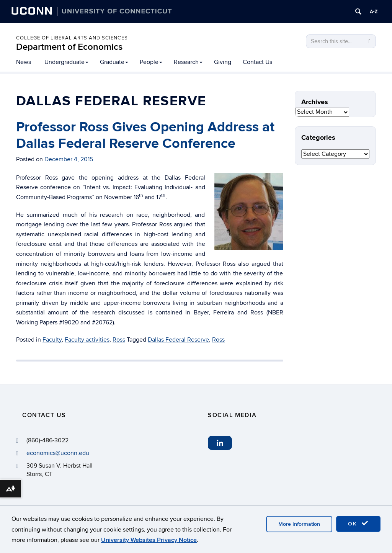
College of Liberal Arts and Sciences (72, 38)
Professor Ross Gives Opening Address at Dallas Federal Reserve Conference (145, 135)
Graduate (114, 62)
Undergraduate (66, 62)
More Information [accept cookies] (299, 524)
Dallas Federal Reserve (178, 340)
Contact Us (257, 62)
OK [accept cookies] (358, 524)
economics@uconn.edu (58, 453)
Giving (223, 62)
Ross (119, 340)
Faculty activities (87, 340)
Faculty (52, 340)
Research (188, 62)
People (151, 62)
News (24, 62)
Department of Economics (69, 47)
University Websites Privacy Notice (149, 540)
